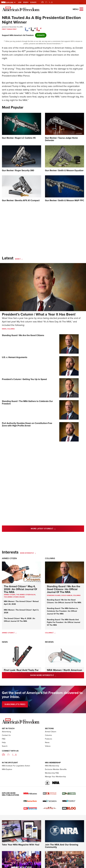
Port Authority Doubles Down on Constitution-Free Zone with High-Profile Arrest (27, 424)
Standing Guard (54, 595)
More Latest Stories (54, 529)
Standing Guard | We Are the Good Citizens (23, 335)
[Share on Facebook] (27, 28)
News (4, 329)
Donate (33, 2)
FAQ (4, 739)
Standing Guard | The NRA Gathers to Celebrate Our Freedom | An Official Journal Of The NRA (62, 611)
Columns (11, 329)
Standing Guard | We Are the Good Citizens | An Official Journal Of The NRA (64, 589)
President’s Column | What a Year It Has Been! (39, 314)
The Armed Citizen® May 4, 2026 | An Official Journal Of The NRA (20, 589)
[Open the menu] (81, 9)
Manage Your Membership (55, 777)
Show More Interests (54, 675)
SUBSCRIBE (15, 704)
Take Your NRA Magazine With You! (21, 845)
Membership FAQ (52, 773)
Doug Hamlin (67, 595)
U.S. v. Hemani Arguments (15, 357)
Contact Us (6, 735)
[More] (21, 259)
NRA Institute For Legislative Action (16, 766)
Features (49, 739)
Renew (26, 2)
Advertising (6, 732)
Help (4, 742)
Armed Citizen (9, 558)
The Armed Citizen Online (14, 597)
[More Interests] (34, 553)
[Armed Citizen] (15, 633)
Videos (48, 746)
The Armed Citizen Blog (26, 595)
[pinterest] (39, 28)
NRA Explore (7, 769)
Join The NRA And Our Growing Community (62, 846)
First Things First (9, 29)
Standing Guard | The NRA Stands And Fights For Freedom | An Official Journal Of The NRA (64, 622)
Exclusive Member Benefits (56, 769)
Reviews (49, 642)
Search (5, 746)
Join (20, 2)
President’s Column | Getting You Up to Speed (24, 379)
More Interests (26, 553)
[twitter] (33, 28)
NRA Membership (52, 766)
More (17, 259)
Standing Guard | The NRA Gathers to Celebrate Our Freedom (27, 402)
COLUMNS (77, 595)
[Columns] (54, 633)
